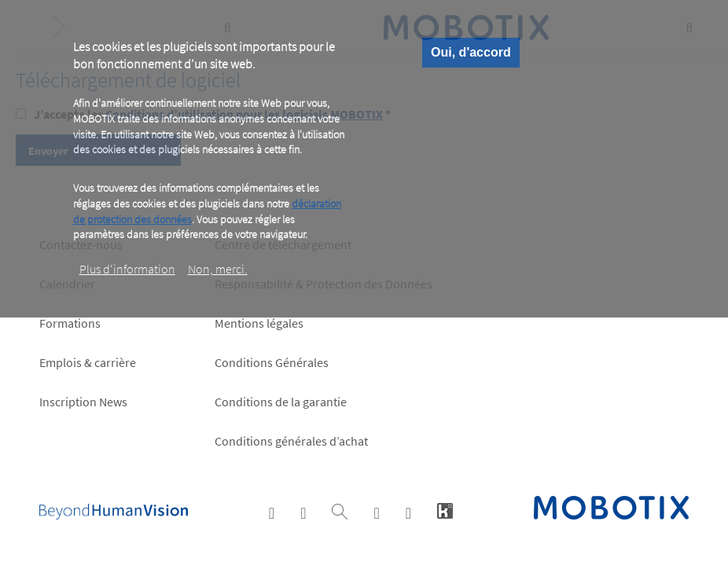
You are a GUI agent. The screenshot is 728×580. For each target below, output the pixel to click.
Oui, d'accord (471, 52)
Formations (70, 323)
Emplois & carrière (88, 362)
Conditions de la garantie (281, 402)
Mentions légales (259, 323)
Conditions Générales (272, 362)
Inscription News (83, 402)
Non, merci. (218, 269)
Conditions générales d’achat (291, 441)
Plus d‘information (127, 269)
